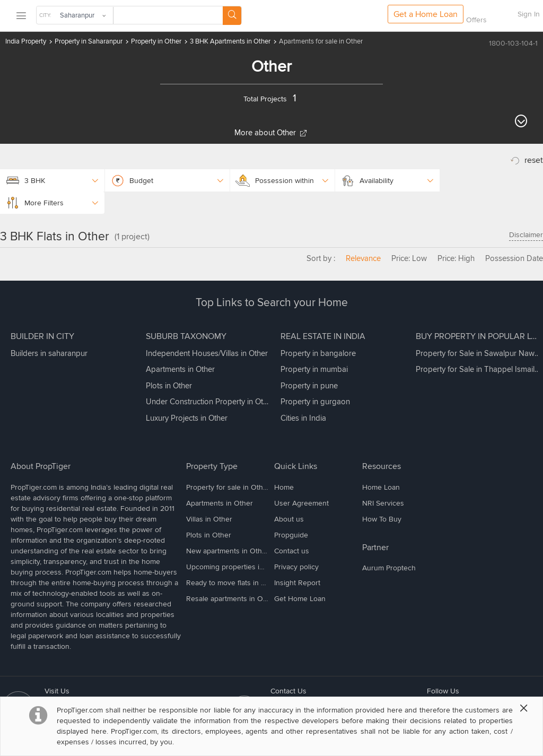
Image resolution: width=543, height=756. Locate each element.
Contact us (292, 551)
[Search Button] (232, 16)
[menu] (21, 16)
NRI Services (383, 503)
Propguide (291, 535)
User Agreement (301, 503)
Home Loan (381, 487)
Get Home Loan (300, 599)
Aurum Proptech (389, 568)
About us (289, 519)
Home (284, 487)
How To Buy (382, 519)
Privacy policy (296, 567)
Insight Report (297, 583)
